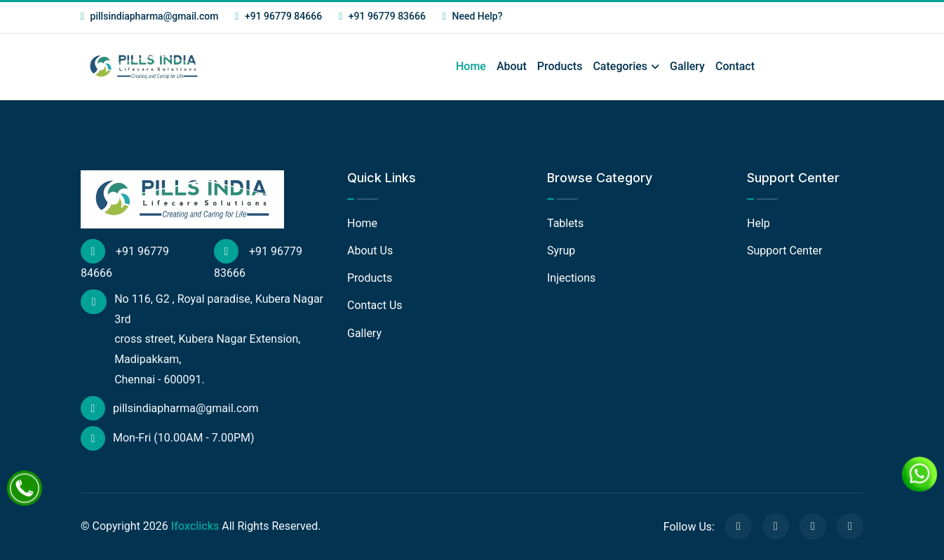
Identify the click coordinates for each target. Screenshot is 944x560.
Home (471, 66)
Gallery (687, 66)
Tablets (565, 223)
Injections (571, 278)
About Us (370, 251)
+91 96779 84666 (278, 16)
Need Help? (473, 16)
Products (560, 66)
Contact (735, 66)
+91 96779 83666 (382, 16)
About (512, 66)
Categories (620, 66)
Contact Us (375, 305)
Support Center (784, 251)
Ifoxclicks (195, 526)
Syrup (561, 251)
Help (758, 223)
